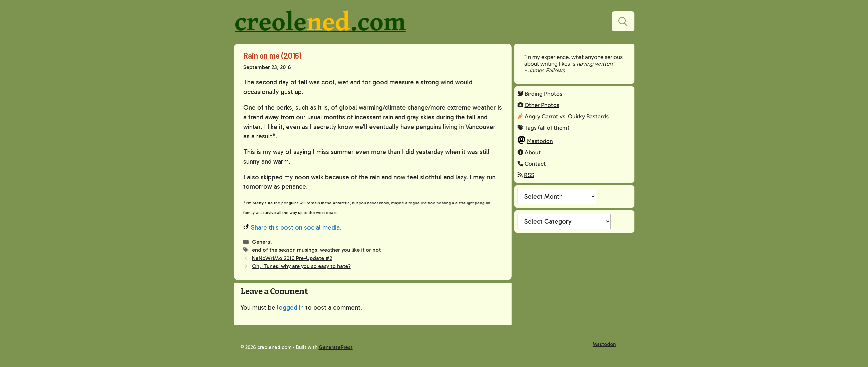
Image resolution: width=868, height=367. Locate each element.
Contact (535, 164)
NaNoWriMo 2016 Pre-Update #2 (292, 258)
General (262, 242)
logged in (290, 307)
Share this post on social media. (296, 227)
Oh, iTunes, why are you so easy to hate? (301, 266)
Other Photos (542, 105)
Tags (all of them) (547, 128)
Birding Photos (543, 94)
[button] (623, 21)
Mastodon (540, 141)
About (533, 152)
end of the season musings (284, 250)
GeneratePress (336, 347)
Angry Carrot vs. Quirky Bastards (567, 116)
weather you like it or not (350, 250)
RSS (529, 175)
